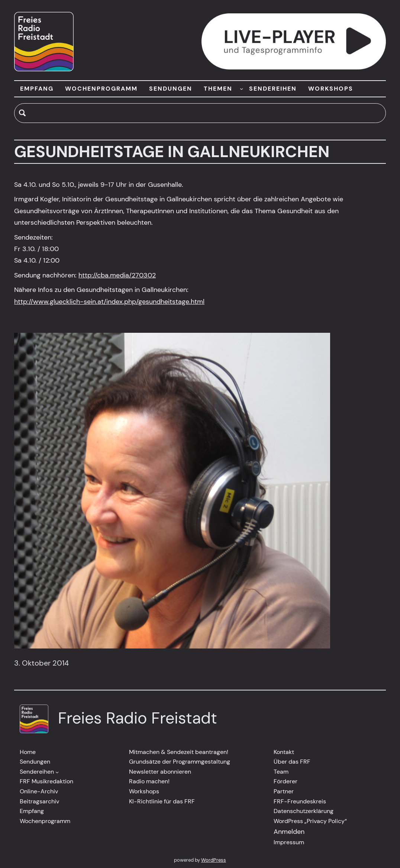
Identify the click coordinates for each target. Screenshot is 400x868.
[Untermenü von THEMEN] (241, 89)
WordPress (214, 860)
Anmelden (289, 832)
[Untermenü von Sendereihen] (57, 772)
